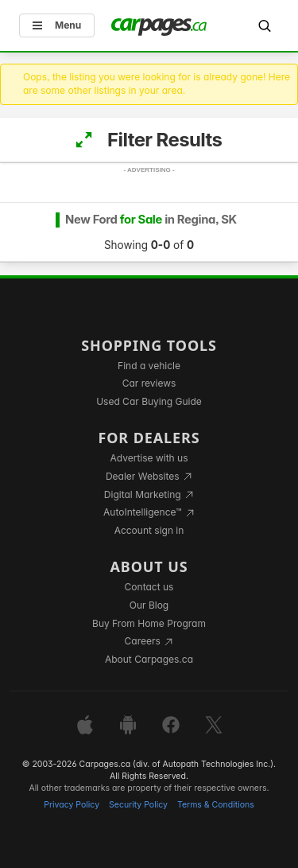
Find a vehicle (149, 366)
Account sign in (149, 530)
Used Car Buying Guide (149, 401)
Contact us (149, 587)
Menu (57, 25)
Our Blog (149, 605)
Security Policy (138, 805)
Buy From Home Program (149, 623)
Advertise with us (149, 458)
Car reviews (149, 383)
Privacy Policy (72, 805)
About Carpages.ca (149, 659)
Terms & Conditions (216, 805)
